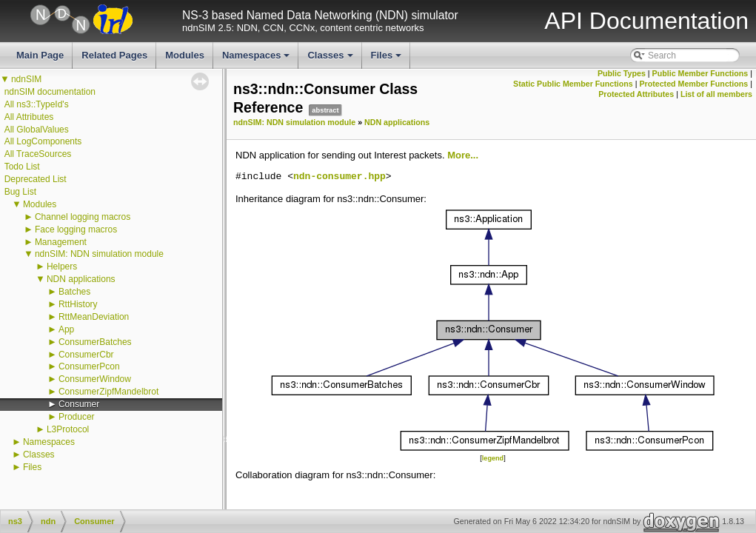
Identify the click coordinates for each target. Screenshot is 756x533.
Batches (74, 292)
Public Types (622, 73)
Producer (77, 417)
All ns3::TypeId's (37, 104)
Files (388, 59)
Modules (185, 55)
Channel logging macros (83, 217)
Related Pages (114, 55)
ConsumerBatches (95, 342)
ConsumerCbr (86, 355)
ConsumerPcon (89, 366)
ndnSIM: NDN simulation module (99, 254)
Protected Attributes (636, 94)
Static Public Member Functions (573, 84)
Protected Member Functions (693, 84)
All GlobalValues (37, 130)
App (66, 329)
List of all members (716, 94)
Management (61, 242)
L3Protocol (68, 429)
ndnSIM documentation (50, 92)
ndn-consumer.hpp (339, 177)
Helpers (62, 266)
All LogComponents (43, 141)
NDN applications (81, 279)
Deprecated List (36, 179)
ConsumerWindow (95, 379)
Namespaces (257, 59)
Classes (331, 59)
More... (463, 155)
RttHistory (78, 304)
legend (493, 458)
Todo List (22, 167)
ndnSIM (26, 79)
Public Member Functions (700, 73)
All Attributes (29, 117)
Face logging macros (76, 229)
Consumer (79, 404)
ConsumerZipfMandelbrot (108, 392)
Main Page (40, 55)
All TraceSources (38, 154)
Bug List (20, 192)
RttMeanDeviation (94, 317)
